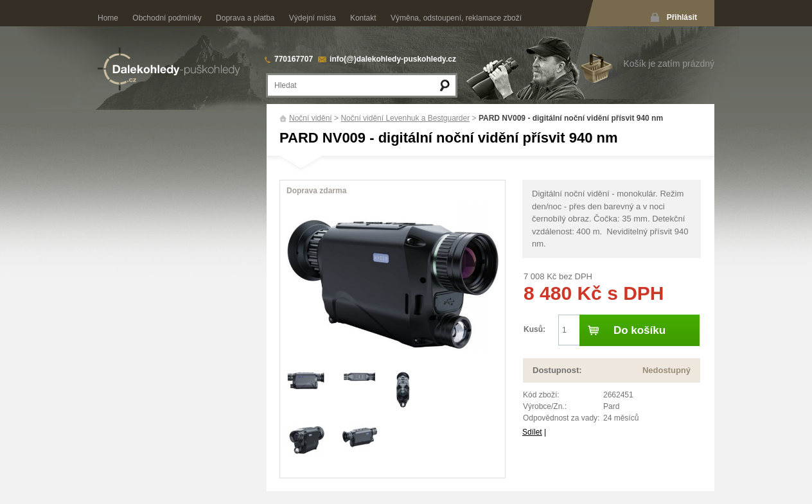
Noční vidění (311, 118)
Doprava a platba (245, 18)
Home (108, 18)
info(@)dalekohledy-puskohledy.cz (393, 59)
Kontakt (363, 18)
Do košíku (640, 330)
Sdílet (532, 432)
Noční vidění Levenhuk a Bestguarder (405, 118)
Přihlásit (682, 17)
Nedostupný (666, 370)
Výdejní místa (313, 18)
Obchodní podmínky (167, 18)
